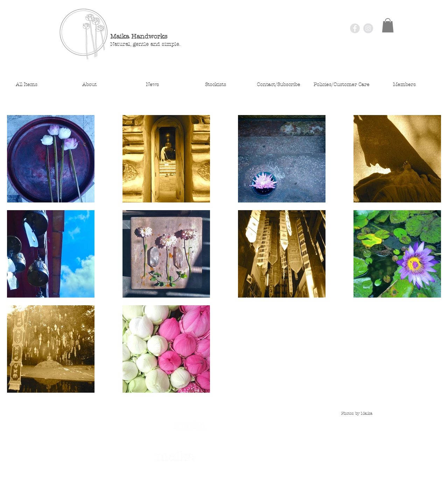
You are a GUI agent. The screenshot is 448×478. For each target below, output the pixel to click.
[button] (388, 25)
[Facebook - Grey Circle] (355, 28)
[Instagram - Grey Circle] (368, 28)
